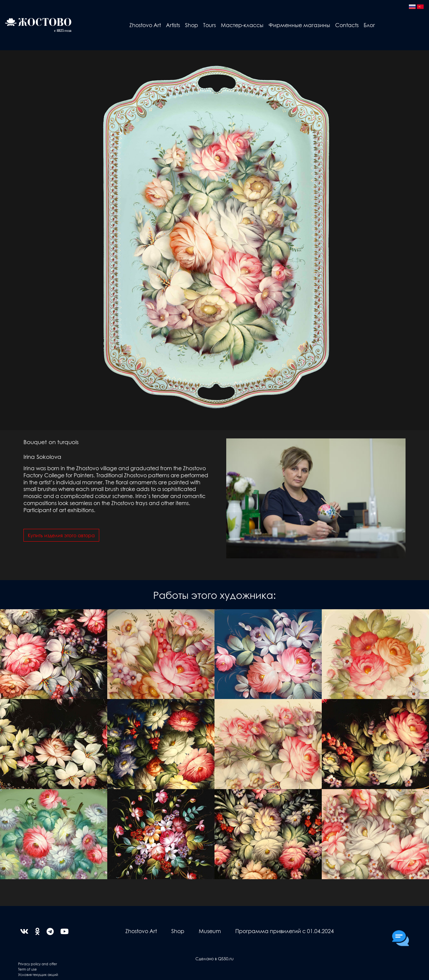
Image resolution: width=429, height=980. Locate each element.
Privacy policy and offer (38, 964)
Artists (173, 25)
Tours (209, 25)
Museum (210, 931)
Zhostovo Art (145, 25)
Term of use (27, 969)
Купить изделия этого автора (61, 535)
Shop (192, 25)
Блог (369, 25)
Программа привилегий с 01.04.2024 (285, 931)
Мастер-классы (242, 25)
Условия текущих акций (38, 974)
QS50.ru (226, 958)
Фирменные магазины (299, 25)
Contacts (347, 25)
